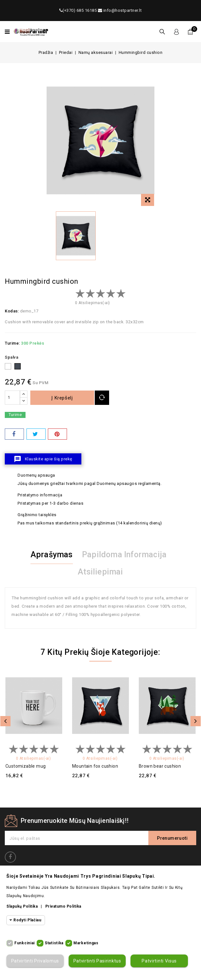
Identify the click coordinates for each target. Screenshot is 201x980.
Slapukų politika (22, 906)
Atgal (5, 721)
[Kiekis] (12, 398)
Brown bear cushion (160, 766)
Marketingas (86, 943)
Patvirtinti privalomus (35, 961)
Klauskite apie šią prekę (43, 459)
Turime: (12, 343)
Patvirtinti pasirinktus (97, 961)
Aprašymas (52, 555)
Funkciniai (25, 943)
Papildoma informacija (124, 555)
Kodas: (12, 311)
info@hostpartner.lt (120, 10)
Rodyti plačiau (27, 920)
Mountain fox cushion (95, 766)
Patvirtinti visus (159, 961)
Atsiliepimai (100, 572)
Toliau (196, 721)
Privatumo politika (63, 906)
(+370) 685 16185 (78, 10)
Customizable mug (26, 766)
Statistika (54, 943)
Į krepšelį (62, 398)
